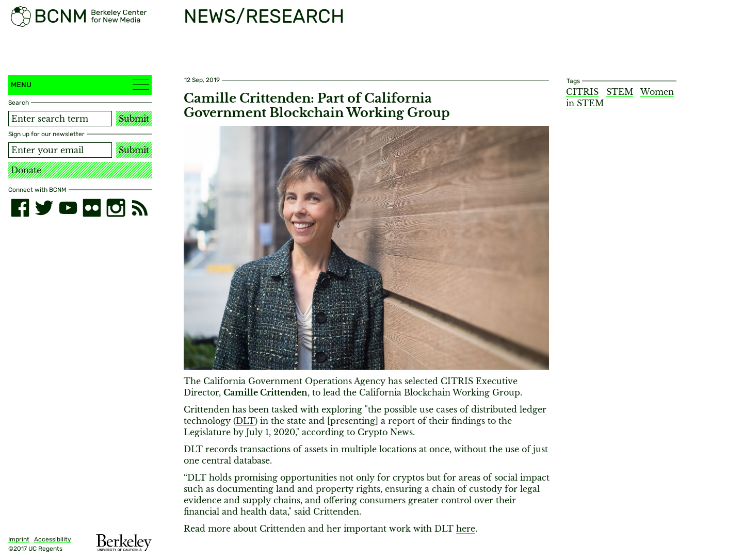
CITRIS (582, 92)
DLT (245, 421)
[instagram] (116, 208)
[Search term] (60, 119)
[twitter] (44, 208)
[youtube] (68, 208)
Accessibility (53, 539)
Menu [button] (80, 84)
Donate (26, 170)
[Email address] (60, 150)
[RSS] (140, 208)
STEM (620, 92)
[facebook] (20, 208)
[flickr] (92, 208)
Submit (134, 119)
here (466, 529)
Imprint (19, 539)
